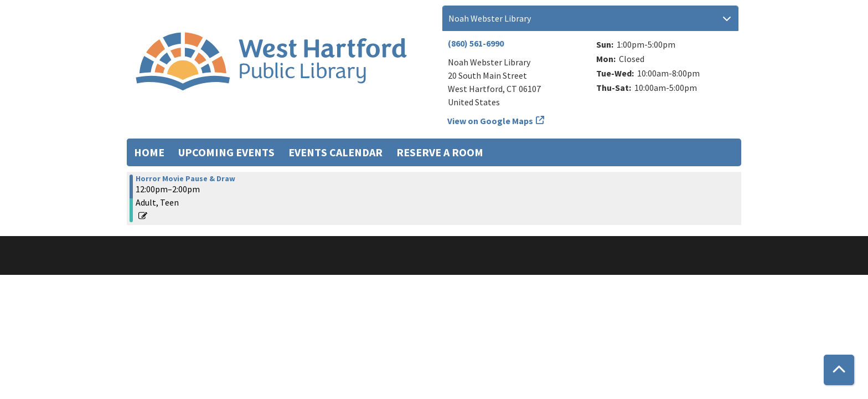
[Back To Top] (839, 370)
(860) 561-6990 (476, 43)
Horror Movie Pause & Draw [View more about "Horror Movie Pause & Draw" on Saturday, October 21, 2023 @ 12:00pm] (185, 178)
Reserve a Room (440, 152)
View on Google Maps (490, 121)
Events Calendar (335, 152)
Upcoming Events (226, 152)
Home (149, 152)
